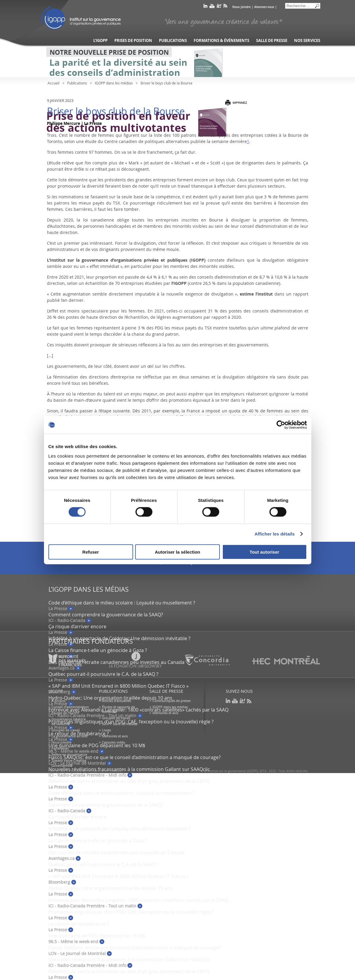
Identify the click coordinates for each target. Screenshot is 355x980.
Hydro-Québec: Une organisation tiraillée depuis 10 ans (110, 698)
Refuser (91, 552)
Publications (173, 41)
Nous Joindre (242, 7)
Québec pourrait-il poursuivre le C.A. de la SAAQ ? (103, 674)
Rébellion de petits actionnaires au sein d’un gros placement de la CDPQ (129, 781)
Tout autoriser (264, 552)
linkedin (205, 7)
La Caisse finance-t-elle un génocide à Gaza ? (98, 650)
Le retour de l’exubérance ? (79, 734)
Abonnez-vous (264, 7)
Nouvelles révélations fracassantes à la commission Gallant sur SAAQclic (129, 769)
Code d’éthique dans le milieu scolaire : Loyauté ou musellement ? (122, 603)
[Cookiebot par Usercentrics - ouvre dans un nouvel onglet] (281, 425)
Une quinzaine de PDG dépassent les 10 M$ (97, 745)
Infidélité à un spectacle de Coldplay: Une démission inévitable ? (119, 638)
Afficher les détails (275, 534)
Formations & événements (221, 41)
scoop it (219, 7)
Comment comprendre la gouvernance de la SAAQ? (106, 615)
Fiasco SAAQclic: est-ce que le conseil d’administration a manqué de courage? (135, 757)
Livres (106, 730)
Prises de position (133, 41)
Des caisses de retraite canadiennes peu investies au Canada (116, 852)
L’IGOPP (100, 41)
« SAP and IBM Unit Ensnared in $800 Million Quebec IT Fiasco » (119, 686)
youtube (212, 7)
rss (225, 7)
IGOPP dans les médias (114, 83)
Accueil (53, 83)
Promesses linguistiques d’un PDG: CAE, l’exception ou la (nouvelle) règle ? (131, 722)
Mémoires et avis (115, 736)
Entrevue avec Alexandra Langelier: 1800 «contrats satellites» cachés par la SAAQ (138, 710)
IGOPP (81, 18)
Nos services (307, 41)
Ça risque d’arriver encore (77, 626)
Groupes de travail (66, 730)
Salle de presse (272, 41)
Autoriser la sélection (177, 552)
